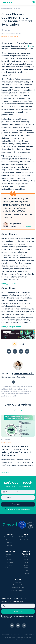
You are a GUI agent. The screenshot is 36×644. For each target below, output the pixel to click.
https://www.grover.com (11, 327)
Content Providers (10, 537)
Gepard (28, 227)
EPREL (26, 557)
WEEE (26, 562)
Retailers (10, 542)
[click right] (21, 410)
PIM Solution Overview (26, 537)
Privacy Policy (18, 582)
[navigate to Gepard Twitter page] (18, 626)
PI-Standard (26, 573)
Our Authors (10, 562)
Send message (18, 504)
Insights (10, 560)
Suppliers (10, 545)
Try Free (10, 565)
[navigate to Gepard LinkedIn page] (12, 626)
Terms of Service (18, 585)
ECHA (26, 560)
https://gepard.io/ (9, 284)
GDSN (26, 568)
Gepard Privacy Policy (26, 509)
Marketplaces (10, 540)
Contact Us (10, 554)
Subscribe (18, 611)
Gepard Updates (7, 8)
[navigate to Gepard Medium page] (24, 626)
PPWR (26, 565)
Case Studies (10, 557)
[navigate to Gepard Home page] (7, 2)
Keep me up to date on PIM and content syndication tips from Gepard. (17, 617)
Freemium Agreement (18, 590)
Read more (5, 472)
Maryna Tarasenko (24, 373)
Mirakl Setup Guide (18, 588)
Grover (17, 8)
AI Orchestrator (10, 568)
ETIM (26, 571)
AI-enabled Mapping (26, 540)
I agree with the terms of (14, 509)
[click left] (15, 410)
